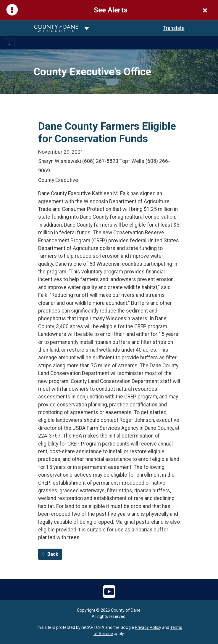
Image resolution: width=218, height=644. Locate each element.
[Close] (205, 10)
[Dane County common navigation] (87, 28)
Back (50, 554)
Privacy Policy (148, 627)
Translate (174, 28)
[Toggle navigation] (10, 43)
